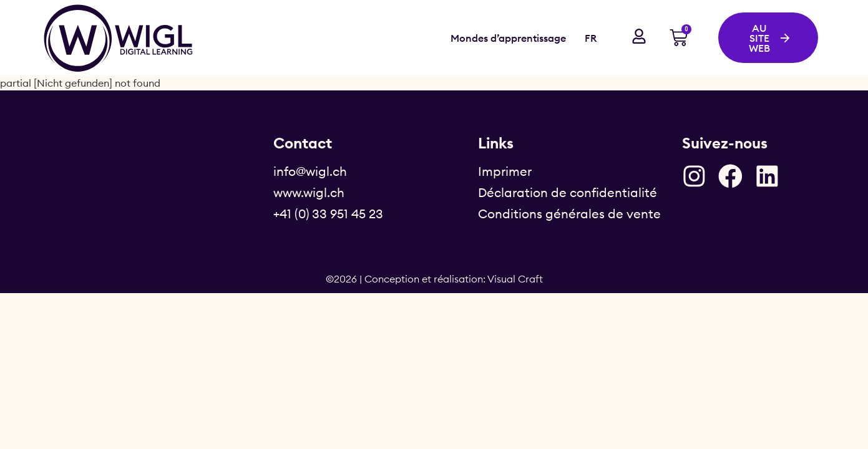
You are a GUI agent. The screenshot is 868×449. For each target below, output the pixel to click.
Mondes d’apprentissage (508, 38)
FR (591, 38)
